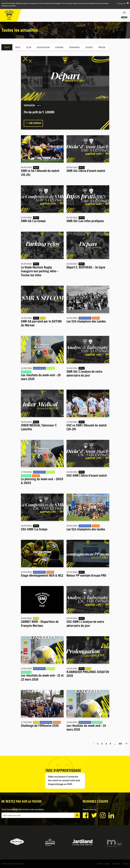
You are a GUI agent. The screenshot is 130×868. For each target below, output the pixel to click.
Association (43, 47)
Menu (124, 17)
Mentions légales (104, 864)
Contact (126, 864)
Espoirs (59, 47)
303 (120, 744)
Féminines (74, 47)
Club (29, 47)
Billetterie (116, 864)
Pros (18, 47)
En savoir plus (121, 3)
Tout (7, 47)
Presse (102, 47)
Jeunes (89, 47)
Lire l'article (33, 123)
